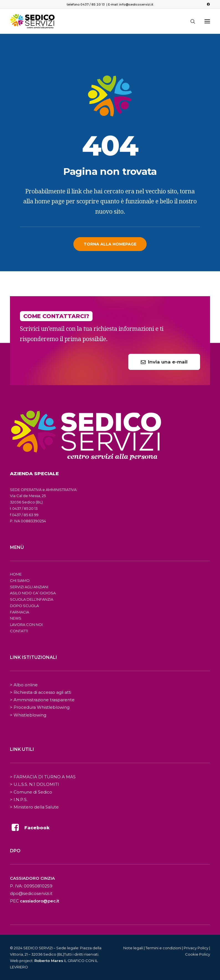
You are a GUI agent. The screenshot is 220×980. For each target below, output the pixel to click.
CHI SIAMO (20, 580)
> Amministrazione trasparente (42, 700)
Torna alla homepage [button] (110, 244)
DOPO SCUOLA (24, 606)
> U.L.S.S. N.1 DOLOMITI (34, 784)
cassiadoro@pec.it (40, 901)
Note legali (133, 948)
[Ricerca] (190, 21)
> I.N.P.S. (19, 799)
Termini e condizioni (163, 948)
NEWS (16, 618)
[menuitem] (208, 4)
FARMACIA (20, 612)
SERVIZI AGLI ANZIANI (29, 587)
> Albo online (24, 685)
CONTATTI (19, 631)
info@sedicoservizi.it (136, 4)
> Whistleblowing (28, 715)
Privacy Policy (196, 948)
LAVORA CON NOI (26, 625)
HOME (16, 574)
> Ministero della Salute (34, 807)
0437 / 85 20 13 (93, 4)
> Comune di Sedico (31, 792)
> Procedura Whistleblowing (40, 707)
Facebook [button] (37, 828)
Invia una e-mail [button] (164, 362)
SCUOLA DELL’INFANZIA (32, 599)
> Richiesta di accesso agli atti (41, 692)
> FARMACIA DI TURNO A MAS (43, 777)
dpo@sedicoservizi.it (31, 893)
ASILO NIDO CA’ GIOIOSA (33, 593)
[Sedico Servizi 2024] (32, 21)
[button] (208, 4)
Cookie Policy (198, 954)
